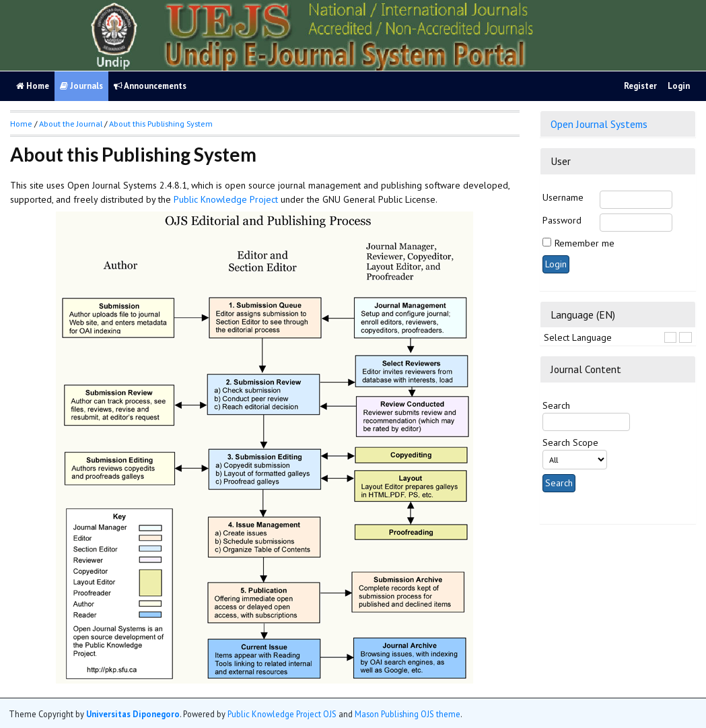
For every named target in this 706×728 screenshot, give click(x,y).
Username (563, 197)
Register (640, 86)
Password (562, 220)
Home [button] (21, 124)
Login (679, 86)
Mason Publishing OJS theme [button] (408, 714)
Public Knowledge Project (226, 199)
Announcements (150, 86)
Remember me (585, 243)
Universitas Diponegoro (133, 714)
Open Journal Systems (599, 124)
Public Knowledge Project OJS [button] (282, 714)
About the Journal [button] (71, 124)
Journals (81, 86)
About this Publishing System (161, 124)
